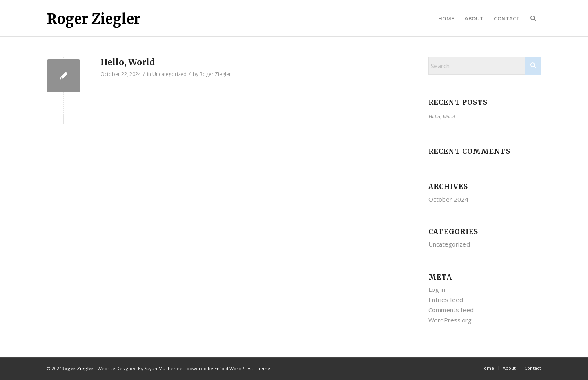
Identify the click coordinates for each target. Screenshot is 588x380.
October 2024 (448, 199)
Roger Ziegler (94, 19)
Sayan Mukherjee (164, 368)
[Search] (533, 18)
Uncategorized (169, 74)
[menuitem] (446, 18)
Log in (437, 289)
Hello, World (128, 62)
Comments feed (451, 310)
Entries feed (446, 300)
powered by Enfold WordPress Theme (228, 368)
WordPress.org (450, 320)
